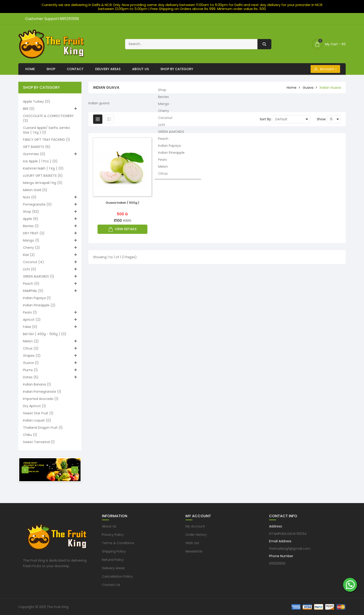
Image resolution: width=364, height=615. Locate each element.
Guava (308, 88)
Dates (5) (50, 377)
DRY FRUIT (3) (50, 233)
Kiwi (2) (50, 255)
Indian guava (330, 88)
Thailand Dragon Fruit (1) (43, 428)
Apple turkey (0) (37, 101)
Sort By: (266, 119)
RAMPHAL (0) (50, 291)
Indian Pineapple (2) (39, 305)
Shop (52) (50, 212)
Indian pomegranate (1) (42, 392)
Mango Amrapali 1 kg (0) (43, 183)
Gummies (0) (50, 154)
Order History (196, 535)
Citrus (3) (50, 348)
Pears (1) (50, 312)
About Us (140, 69)
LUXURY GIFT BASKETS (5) (43, 176)
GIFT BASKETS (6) (37, 147)
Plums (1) (50, 370)
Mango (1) (50, 240)
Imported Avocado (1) (41, 399)
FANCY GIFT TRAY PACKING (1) (47, 140)
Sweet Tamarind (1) (39, 442)
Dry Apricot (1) (34, 406)
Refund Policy (113, 560)
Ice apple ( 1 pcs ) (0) (40, 161)
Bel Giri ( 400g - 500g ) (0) (45, 334)
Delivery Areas (108, 69)
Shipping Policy (114, 551)
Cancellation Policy (117, 576)
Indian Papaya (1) (37, 298)
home (292, 88)
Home (30, 69)
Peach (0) (50, 284)
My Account (195, 526)
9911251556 (277, 563)
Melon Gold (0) (35, 190)
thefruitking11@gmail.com (290, 549)
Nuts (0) (50, 197)
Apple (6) (50, 219)
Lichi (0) (50, 269)
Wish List (192, 543)
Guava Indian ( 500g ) (122, 203)
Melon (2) (50, 341)
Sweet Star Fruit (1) (38, 413)
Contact (75, 69)
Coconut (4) (50, 262)
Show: (322, 119)
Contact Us (111, 585)
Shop (51, 69)
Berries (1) (50, 226)
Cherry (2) (50, 248)
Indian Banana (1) (37, 384)
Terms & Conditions (118, 543)
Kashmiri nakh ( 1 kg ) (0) (43, 168)
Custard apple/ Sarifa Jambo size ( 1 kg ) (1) (47, 130)
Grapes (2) (50, 356)
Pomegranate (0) (50, 204)
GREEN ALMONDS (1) (50, 276)
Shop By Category (177, 69)
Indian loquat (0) (37, 420)
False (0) (50, 327)
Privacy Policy (113, 535)
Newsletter (194, 551)
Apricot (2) (50, 320)
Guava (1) (50, 363)
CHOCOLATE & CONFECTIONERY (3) (48, 118)
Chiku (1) (30, 435)
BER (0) (50, 109)
